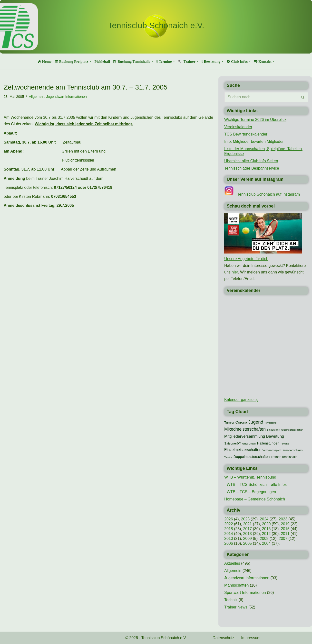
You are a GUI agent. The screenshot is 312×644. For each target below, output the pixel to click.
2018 (229, 529)
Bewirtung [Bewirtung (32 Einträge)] (275, 436)
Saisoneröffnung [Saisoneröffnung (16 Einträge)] (236, 443)
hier (235, 272)
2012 (266, 534)
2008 (264, 539)
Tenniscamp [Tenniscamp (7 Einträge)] (270, 423)
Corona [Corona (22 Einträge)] (241, 422)
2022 (229, 524)
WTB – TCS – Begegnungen (251, 492)
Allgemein (36, 97)
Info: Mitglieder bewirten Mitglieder (254, 141)
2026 (229, 519)
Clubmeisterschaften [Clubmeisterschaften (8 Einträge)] (292, 430)
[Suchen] (261, 97)
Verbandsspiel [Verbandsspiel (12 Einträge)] (272, 450)
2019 (285, 524)
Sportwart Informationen (245, 593)
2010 (229, 539)
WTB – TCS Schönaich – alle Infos (257, 485)
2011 (285, 534)
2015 (285, 529)
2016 (266, 529)
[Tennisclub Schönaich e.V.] (156, 26)
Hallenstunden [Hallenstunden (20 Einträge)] (268, 443)
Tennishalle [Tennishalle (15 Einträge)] (289, 457)
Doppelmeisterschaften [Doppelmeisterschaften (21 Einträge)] (252, 457)
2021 (247, 524)
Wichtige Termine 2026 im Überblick (255, 120)
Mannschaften (237, 585)
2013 (247, 534)
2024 (264, 519)
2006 (229, 543)
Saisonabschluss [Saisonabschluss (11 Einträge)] (292, 450)
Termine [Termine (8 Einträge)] (285, 444)
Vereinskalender (238, 127)
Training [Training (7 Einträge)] (228, 457)
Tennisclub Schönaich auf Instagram (268, 194)
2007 (283, 539)
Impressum (251, 638)
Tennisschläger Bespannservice (252, 168)
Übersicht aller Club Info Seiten (251, 161)
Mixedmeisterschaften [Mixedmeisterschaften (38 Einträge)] (245, 429)
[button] (90, 61)
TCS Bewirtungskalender (246, 134)
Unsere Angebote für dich (246, 259)
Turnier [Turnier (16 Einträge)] (229, 422)
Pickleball (102, 62)
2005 (247, 543)
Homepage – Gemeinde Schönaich (255, 499)
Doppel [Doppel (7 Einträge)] (253, 444)
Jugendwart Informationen (66, 97)
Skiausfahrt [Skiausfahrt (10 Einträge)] (273, 430)
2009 (247, 539)
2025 (245, 519)
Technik (231, 600)
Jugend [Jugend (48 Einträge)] (256, 422)
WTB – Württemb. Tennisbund (250, 477)
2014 (229, 534)
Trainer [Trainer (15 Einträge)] (276, 457)
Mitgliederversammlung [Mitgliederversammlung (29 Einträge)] (245, 436)
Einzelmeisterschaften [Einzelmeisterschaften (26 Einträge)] (243, 450)
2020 (266, 524)
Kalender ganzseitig (241, 400)
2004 (266, 543)
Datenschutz (223, 638)
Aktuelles (232, 563)
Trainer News (236, 607)
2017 (247, 529)
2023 (283, 519)
